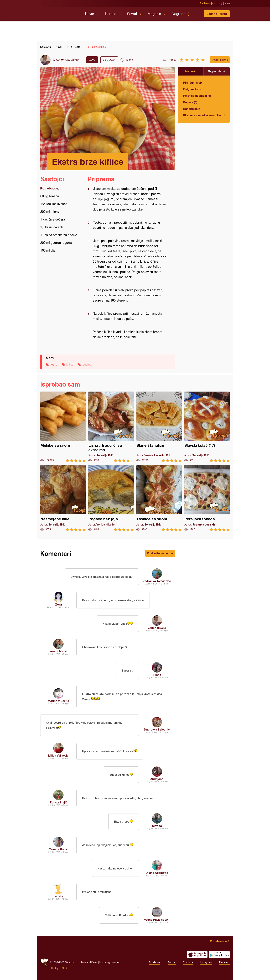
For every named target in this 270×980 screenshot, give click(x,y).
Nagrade (178, 14)
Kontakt (116, 962)
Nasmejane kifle (63, 498)
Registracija (207, 3)
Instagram (206, 962)
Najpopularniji (217, 71)
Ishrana (111, 14)
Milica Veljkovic (58, 755)
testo (54, 364)
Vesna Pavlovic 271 (157, 920)
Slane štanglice (159, 427)
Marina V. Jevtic (58, 701)
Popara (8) (190, 102)
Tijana (157, 675)
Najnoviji (191, 71)
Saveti (132, 14)
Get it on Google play (219, 954)
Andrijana (157, 779)
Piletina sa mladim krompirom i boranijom (204, 115)
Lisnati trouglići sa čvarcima (111, 427)
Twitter (172, 962)
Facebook (154, 962)
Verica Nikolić (70, 60)
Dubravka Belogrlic (157, 729)
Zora (58, 604)
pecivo (87, 364)
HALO (63, 968)
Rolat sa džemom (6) (197, 96)
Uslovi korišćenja (89, 962)
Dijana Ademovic (157, 873)
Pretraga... (196, 14)
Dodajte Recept (217, 14)
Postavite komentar (160, 553)
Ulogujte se (223, 3)
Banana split (192, 109)
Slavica (157, 826)
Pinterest (224, 962)
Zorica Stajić (58, 802)
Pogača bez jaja (111, 498)
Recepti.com (60, 12)
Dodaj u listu (220, 60)
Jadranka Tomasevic (157, 581)
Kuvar (90, 14)
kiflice (70, 364)
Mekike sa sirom (63, 427)
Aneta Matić (58, 651)
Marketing (105, 962)
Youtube (188, 962)
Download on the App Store (197, 954)
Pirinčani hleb (193, 82)
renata (58, 896)
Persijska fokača (207, 498)
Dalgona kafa (192, 89)
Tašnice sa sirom (159, 498)
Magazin (154, 14)
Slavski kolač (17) (207, 427)
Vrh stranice (218, 941)
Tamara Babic (58, 849)
